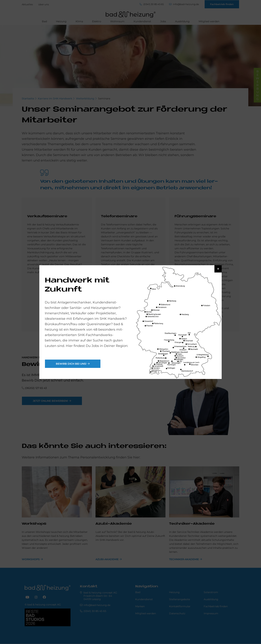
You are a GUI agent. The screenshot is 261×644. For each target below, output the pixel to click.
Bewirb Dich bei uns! (71, 364)
